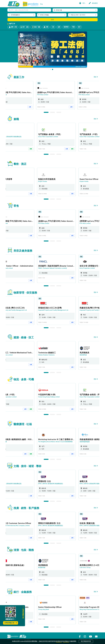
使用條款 (66, 641)
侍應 (46, 27)
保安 (79, 27)
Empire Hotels (43, 181)
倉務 (59, 27)
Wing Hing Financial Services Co (90, 609)
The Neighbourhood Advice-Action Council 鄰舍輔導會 (56, 442)
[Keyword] (32, 10)
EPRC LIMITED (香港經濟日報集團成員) (51, 484)
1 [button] (46, 112)
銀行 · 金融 (24, 27)
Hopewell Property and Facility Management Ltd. (54, 310)
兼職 (31, 149)
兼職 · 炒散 (13, 27)
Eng (41, 4)
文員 (53, 27)
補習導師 (66, 27)
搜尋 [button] (53, 20)
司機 (73, 27)
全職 (31, 107)
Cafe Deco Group (85, 567)
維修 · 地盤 (36, 27)
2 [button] (53, 112)
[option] (57, 95)
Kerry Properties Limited (88, 268)
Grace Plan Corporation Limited (48, 137)
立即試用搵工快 (11, 623)
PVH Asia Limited (44, 95)
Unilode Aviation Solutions (47, 355)
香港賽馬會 (84, 355)
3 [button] (59, 112)
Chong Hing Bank (44, 609)
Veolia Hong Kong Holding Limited (49, 397)
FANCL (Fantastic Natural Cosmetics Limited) (53, 268)
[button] (10, 10)
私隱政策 (59, 641)
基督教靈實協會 (85, 442)
